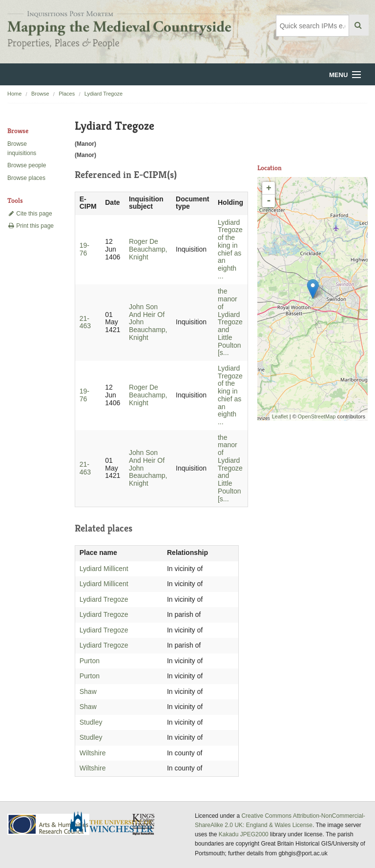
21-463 (85, 322)
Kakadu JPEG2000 (244, 834)
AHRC (49, 824)
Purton (90, 661)
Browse (40, 94)
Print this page (31, 226)
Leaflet (280, 416)
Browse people (27, 165)
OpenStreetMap (317, 416)
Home (14, 94)
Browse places (26, 178)
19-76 (84, 249)
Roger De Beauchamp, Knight (148, 249)
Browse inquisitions (22, 148)
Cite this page (30, 214)
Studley (91, 722)
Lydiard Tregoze (104, 94)
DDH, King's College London (144, 824)
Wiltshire (93, 753)
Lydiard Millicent (104, 569)
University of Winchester (115, 823)
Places (67, 94)
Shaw (88, 691)
